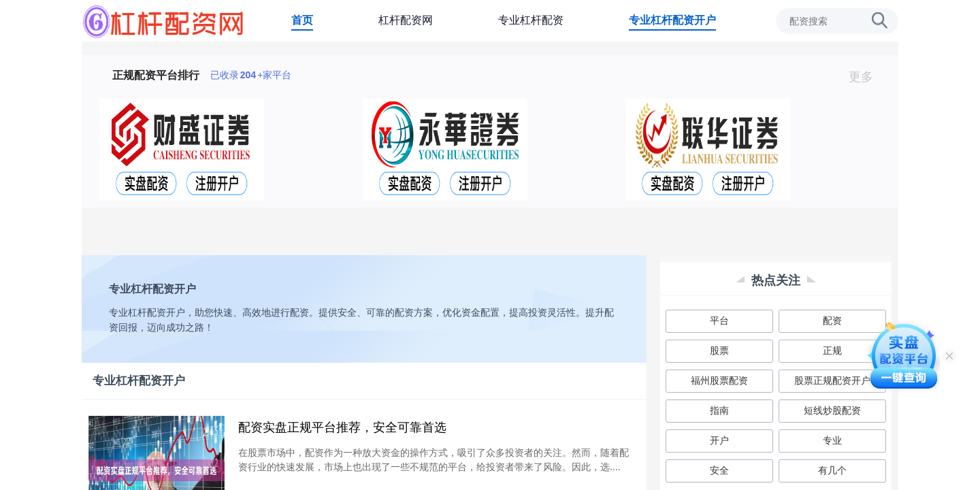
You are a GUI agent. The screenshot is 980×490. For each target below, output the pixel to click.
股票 (719, 350)
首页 (302, 20)
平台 (719, 321)
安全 (719, 470)
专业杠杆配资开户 (672, 20)
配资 (832, 321)
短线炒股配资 (832, 410)
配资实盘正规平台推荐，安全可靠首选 (342, 427)
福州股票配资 (719, 380)
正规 (832, 350)
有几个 (832, 470)
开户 (719, 440)
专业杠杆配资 (531, 20)
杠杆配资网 (406, 20)
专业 (832, 440)
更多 (867, 77)
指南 (719, 410)
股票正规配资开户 (832, 380)
